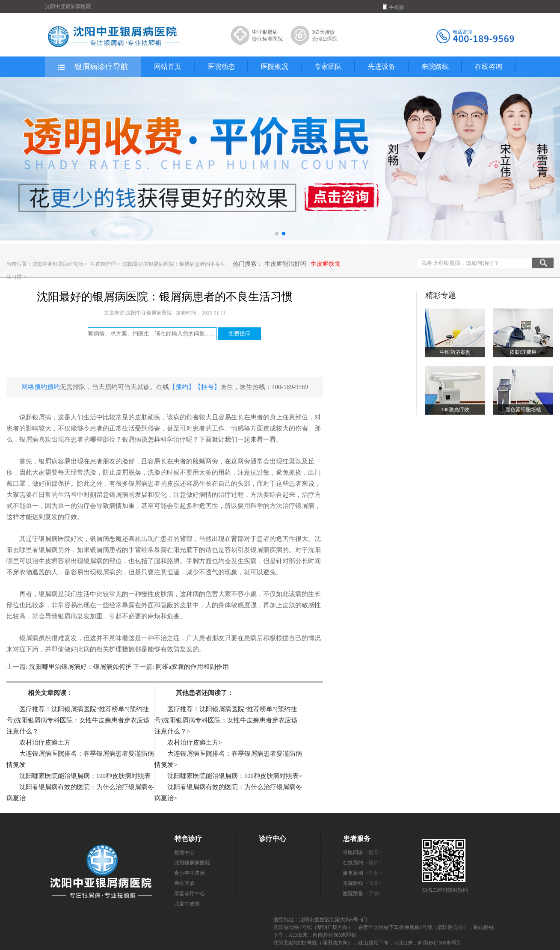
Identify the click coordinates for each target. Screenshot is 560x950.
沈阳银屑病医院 (192, 863)
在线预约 (362, 863)
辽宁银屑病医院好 (51, 539)
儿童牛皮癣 (187, 904)
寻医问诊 (184, 883)
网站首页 (168, 67)
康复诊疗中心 (190, 894)
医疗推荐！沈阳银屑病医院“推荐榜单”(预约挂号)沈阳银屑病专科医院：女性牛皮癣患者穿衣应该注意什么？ (78, 720)
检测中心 (184, 852)
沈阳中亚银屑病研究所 (58, 264)
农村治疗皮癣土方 (45, 742)
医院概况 (275, 67)
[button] (277, 234)
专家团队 (328, 67)
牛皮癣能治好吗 (285, 264)
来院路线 (435, 67)
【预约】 (182, 387)
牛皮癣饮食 (326, 264)
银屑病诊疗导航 (93, 67)
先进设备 (382, 67)
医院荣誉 (362, 894)
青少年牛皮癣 (190, 873)
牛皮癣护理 (104, 264)
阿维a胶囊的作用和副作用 (191, 667)
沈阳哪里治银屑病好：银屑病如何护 (80, 667)
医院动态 (221, 67)
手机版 (394, 7)
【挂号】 (207, 387)
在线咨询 (489, 67)
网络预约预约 (41, 387)
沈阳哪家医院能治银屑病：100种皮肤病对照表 (85, 776)
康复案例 (362, 873)
